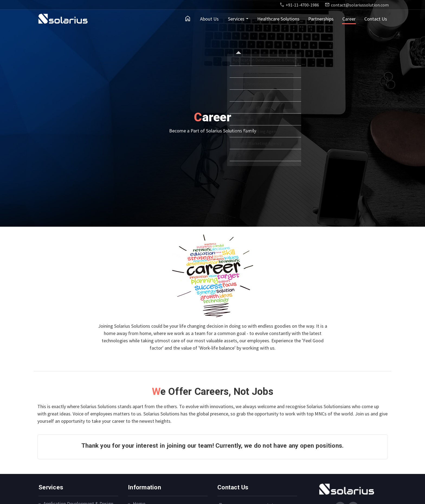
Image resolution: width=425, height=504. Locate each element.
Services (236, 19)
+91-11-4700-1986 (302, 5)
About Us (209, 19)
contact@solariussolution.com (360, 5)
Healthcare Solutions (278, 19)
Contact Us (376, 19)
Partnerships (321, 19)
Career (349, 19)
